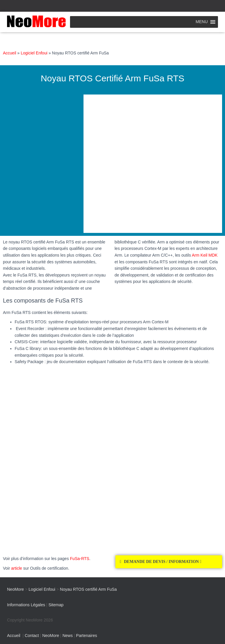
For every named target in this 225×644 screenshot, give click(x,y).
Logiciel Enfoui (34, 53)
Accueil (10, 53)
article (17, 568)
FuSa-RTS (80, 559)
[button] (169, 562)
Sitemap (56, 605)
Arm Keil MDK (205, 255)
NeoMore (51, 636)
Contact (32, 636)
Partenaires (87, 636)
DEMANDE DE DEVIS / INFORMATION (163, 562)
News (68, 636)
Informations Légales (26, 605)
